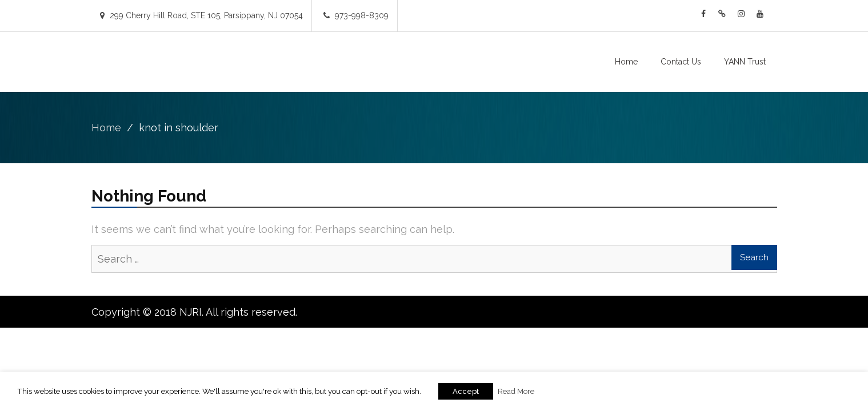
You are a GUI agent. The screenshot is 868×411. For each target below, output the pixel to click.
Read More (516, 391)
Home (626, 62)
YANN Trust (745, 62)
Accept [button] (466, 391)
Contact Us (681, 62)
